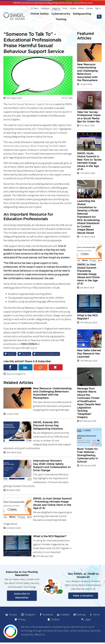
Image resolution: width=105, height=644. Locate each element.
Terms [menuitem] (96, 623)
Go (99, 17)
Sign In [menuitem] (98, 8)
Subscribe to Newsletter (22, 604)
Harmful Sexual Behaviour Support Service (30, 104)
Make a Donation (83, 604)
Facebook (10, 369)
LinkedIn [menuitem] (65, 623)
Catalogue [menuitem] (45, 8)
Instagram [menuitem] (30, 623)
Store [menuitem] (65, 8)
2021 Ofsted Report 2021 (45, 129)
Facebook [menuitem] (48, 623)
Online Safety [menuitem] (40, 14)
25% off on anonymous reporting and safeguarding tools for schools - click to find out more (53, 3)
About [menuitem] (81, 8)
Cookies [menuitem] (55, 628)
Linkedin (25, 369)
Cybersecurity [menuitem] (61, 14)
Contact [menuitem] (13, 623)
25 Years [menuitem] (35, 8)
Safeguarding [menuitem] (82, 14)
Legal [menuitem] (88, 628)
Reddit (41, 369)
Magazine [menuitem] (56, 8)
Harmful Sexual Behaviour (48, 355)
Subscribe (56, 369)
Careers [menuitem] (73, 8)
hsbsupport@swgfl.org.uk (23, 349)
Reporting (26, 355)
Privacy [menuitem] (22, 628)
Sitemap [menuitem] (81, 623)
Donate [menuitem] (90, 8)
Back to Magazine (16, 375)
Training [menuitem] (61, 19)
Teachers (11, 355)
